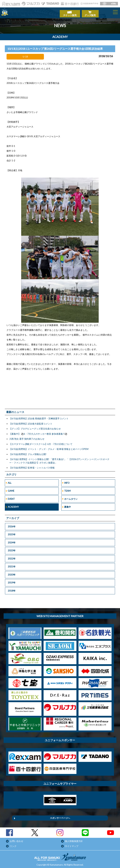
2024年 (12, 541)
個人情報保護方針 (74, 839)
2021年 (12, 565)
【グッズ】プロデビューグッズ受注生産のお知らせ (35, 427)
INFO (67, 481)
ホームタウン (71, 497)
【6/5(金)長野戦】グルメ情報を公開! (28, 452)
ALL (10, 481)
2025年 (12, 533)
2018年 (12, 589)
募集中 (68, 505)
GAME (11, 489)
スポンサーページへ (60, 816)
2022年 (12, 557)
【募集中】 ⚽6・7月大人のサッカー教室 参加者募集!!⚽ (38, 432)
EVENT (11, 497)
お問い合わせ (17, 839)
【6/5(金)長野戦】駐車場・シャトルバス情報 (32, 466)
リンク (13, 844)
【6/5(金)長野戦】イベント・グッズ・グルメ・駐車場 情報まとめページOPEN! (49, 447)
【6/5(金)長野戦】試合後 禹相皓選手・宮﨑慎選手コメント (39, 417)
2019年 (12, 581)
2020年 (12, 573)
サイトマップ (72, 844)
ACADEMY (13, 505)
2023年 (12, 549)
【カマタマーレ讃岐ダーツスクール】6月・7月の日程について (41, 442)
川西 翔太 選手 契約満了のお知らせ (27, 437)
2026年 (12, 525)
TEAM (67, 489)
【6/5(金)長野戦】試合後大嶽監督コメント (31, 422)
